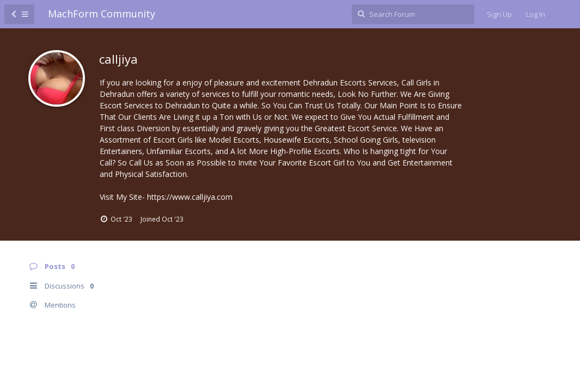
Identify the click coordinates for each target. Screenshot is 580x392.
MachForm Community (102, 14)
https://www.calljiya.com (190, 197)
